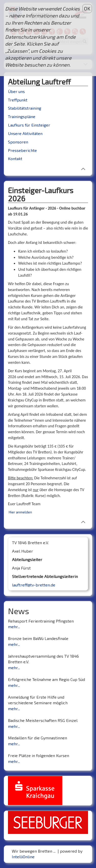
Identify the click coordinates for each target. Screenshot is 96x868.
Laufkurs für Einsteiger (29, 125)
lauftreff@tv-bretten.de (34, 585)
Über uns (16, 91)
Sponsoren (18, 142)
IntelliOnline (23, 857)
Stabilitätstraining (25, 108)
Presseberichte (22, 150)
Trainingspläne (22, 116)
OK (87, 9)
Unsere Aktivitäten (25, 133)
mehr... (14, 627)
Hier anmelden (20, 512)
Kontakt (15, 158)
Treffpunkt (18, 100)
